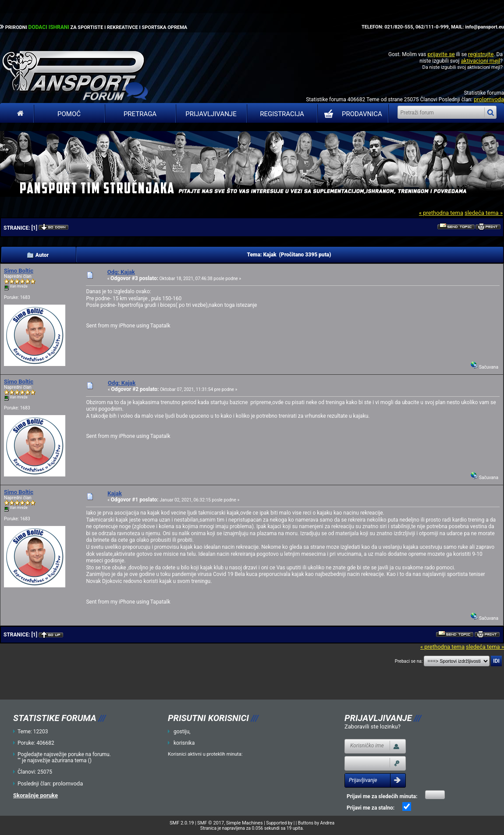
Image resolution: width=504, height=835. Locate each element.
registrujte (481, 54)
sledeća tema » (484, 213)
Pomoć (69, 114)
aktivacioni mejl (480, 61)
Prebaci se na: (409, 661)
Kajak (115, 493)
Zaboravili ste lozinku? (373, 727)
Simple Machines (245, 823)
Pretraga (140, 114)
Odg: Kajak (121, 272)
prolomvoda (489, 99)
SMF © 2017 (211, 823)
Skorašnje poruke (35, 795)
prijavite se (441, 54)
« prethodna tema (441, 213)
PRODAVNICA (351, 114)
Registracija (282, 114)
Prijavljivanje (211, 114)
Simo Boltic (19, 271)
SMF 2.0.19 (182, 823)
